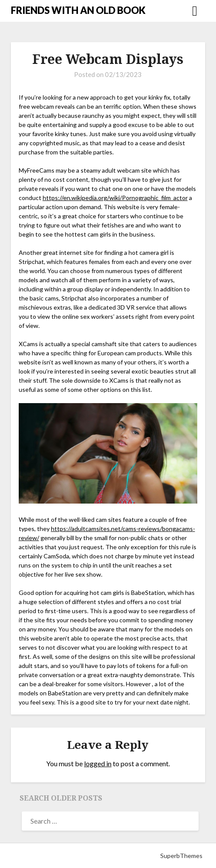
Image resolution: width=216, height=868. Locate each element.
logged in (98, 763)
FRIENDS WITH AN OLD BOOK (78, 10)
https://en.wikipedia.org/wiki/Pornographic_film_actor (115, 198)
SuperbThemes (181, 856)
